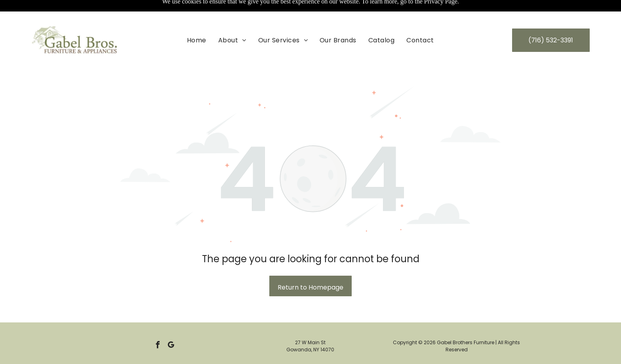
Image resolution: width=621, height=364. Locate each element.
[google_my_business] (171, 326)
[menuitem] (197, 20)
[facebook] (158, 326)
